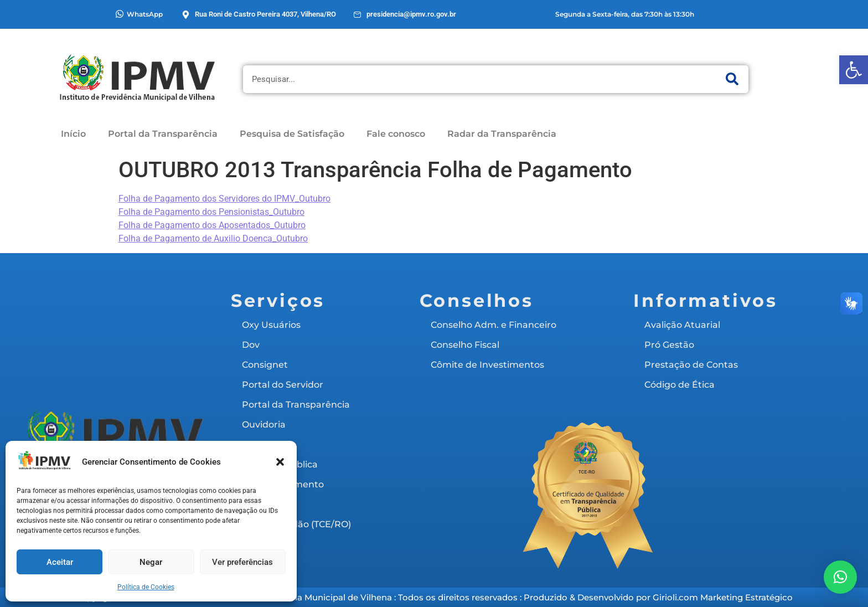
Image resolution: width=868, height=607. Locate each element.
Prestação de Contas (691, 365)
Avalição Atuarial (682, 325)
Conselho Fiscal (465, 345)
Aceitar (60, 562)
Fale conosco (396, 134)
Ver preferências (242, 562)
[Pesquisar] (732, 79)
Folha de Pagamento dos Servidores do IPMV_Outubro (224, 199)
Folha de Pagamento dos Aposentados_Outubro (212, 225)
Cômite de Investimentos (487, 365)
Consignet (265, 365)
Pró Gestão (669, 345)
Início (73, 134)
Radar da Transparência (502, 134)
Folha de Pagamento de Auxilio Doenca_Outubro (213, 238)
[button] (854, 70)
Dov (251, 345)
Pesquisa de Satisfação (292, 134)
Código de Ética (680, 385)
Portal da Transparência (163, 134)
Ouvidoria (264, 425)
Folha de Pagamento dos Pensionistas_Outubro (211, 212)
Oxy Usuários (271, 325)
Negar (151, 562)
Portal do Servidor (283, 385)
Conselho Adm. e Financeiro (494, 325)
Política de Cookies (146, 587)
